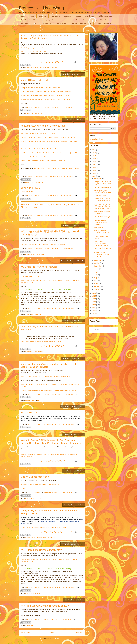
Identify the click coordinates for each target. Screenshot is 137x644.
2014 (94, 299)
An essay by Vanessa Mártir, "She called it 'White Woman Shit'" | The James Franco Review (49, 141)
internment (29, 352)
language (28, 400)
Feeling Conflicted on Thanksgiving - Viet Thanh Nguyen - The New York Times (45, 96)
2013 (94, 302)
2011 (94, 308)
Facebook (24, 488)
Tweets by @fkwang (97, 139)
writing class (51, 538)
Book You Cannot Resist (30, 20)
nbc (36, 352)
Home (23, 16)
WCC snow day (29, 413)
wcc (40, 314)
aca (27, 625)
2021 (94, 164)
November (98, 260)
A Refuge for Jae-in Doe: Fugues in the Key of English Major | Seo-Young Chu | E (46, 137)
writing (33, 113)
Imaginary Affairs (49, 20)
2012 (94, 305)
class (33, 314)
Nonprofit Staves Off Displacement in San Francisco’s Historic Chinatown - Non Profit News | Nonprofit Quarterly (51, 442)
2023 (94, 158)
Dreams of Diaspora (83, 20)
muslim (33, 254)
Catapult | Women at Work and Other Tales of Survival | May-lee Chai (42, 145)
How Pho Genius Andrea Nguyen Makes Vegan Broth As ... (102, 200)
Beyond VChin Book (102, 20)
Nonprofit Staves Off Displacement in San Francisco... (102, 232)
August (97, 269)
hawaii (33, 68)
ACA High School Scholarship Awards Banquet (45, 606)
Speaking (68, 16)
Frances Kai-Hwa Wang (41, 8)
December (98, 179)
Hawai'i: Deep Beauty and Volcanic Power (34, 48)
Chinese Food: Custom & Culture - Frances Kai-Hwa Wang (46, 289)
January (97, 289)
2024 (94, 156)
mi (29, 625)
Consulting (47, 24)
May (96, 278)
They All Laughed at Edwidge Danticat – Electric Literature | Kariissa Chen (43, 161)
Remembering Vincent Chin (82, 24)
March (96, 284)
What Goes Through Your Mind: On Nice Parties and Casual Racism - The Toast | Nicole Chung (50, 153)
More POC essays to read (34, 80)
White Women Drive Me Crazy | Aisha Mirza (34, 157)
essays (28, 113)
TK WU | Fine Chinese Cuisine (30, 276)
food (36, 314)
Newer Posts (25, 633)
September (98, 266)
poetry (37, 68)
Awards (36, 24)
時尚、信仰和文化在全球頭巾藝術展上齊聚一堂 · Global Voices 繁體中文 (43, 244)
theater (40, 352)
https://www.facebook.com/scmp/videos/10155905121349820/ (40, 484)
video (57, 68)
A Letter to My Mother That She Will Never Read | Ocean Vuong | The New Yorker (46, 92)
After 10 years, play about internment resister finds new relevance (41, 342)
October (97, 263)
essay (27, 182)
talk (32, 625)
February (97, 286)
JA (34, 352)
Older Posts (79, 633)
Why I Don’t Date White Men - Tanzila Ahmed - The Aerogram (39, 133)
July (96, 272)
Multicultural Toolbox (103, 24)
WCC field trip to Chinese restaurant (39, 267)
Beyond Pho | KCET (31, 188)
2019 (94, 170)
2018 (94, 173)
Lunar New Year (61, 24)
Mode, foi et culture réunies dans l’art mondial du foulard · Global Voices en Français (47, 376)
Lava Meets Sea (66, 20)
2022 (94, 161)
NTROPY (74, 137)
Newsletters (90, 16)
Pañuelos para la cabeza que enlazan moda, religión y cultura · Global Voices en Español (48, 390)
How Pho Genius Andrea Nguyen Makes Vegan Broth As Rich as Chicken (43, 211)
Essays (78, 16)
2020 (94, 167)
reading (52, 68)
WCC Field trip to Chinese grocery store (41, 550)
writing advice (40, 113)
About (32, 16)
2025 (94, 153)
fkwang (28, 68)
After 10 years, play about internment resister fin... (102, 217)
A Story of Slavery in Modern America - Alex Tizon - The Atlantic (40, 88)
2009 (94, 314)
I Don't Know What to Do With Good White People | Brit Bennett (40, 149)
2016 (94, 293)
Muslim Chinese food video (35, 477)
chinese (28, 254)
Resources (25, 24)
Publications (55, 16)
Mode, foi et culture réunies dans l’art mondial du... (100, 223)
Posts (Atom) (56, 638)
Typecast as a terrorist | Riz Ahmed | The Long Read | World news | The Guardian (46, 99)
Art (115, 20)
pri (37, 254)
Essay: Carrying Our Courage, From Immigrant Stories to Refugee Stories (57, 169)
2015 (94, 296)
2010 (94, 311)
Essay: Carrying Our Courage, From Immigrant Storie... (101, 243)
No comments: (67, 62)
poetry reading (44, 68)
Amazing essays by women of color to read (43, 126)
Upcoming (42, 16)
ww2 (45, 352)
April (96, 281)
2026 (94, 150)
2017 (94, 176)
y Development (32, 282)
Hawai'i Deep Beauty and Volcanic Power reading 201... (102, 183)
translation (42, 254)
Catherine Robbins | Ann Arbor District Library (35, 52)
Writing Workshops (105, 16)
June (96, 275)
